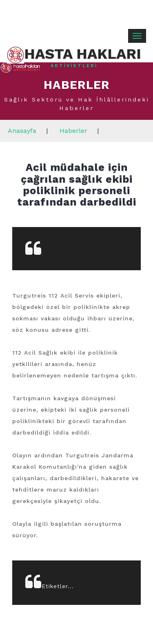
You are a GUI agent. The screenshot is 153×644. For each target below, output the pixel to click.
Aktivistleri (74, 66)
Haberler (73, 131)
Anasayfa (22, 131)
